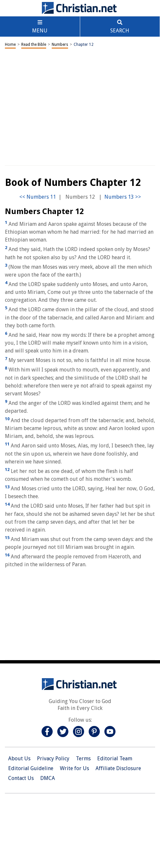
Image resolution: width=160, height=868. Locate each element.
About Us (19, 759)
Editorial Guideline (31, 768)
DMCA (48, 778)
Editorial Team (115, 759)
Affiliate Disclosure (118, 768)
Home (10, 45)
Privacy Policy (53, 759)
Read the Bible (34, 45)
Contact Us (21, 778)
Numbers (60, 45)
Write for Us (74, 768)
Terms (83, 759)
